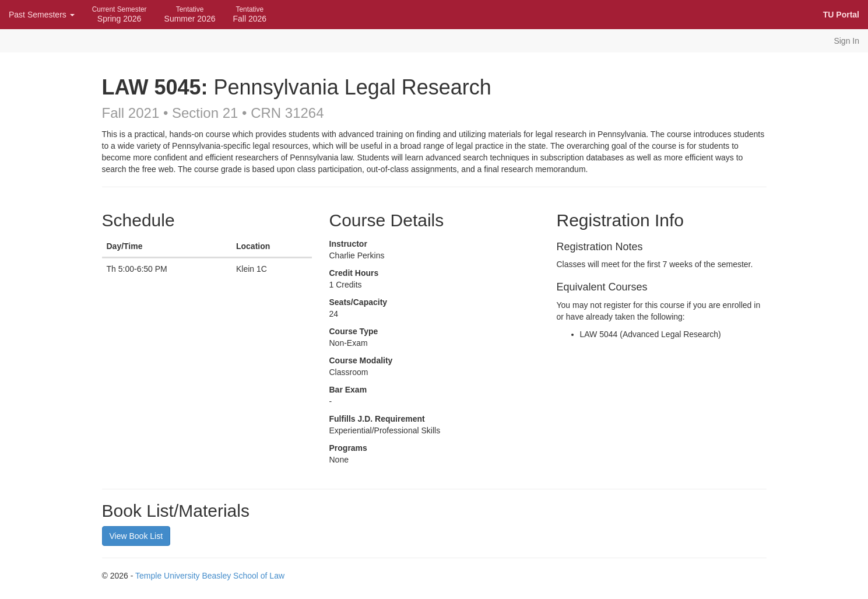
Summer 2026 (190, 14)
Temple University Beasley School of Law (210, 576)
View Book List (136, 536)
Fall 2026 (249, 14)
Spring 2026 (120, 14)
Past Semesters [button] (42, 15)
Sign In (846, 41)
